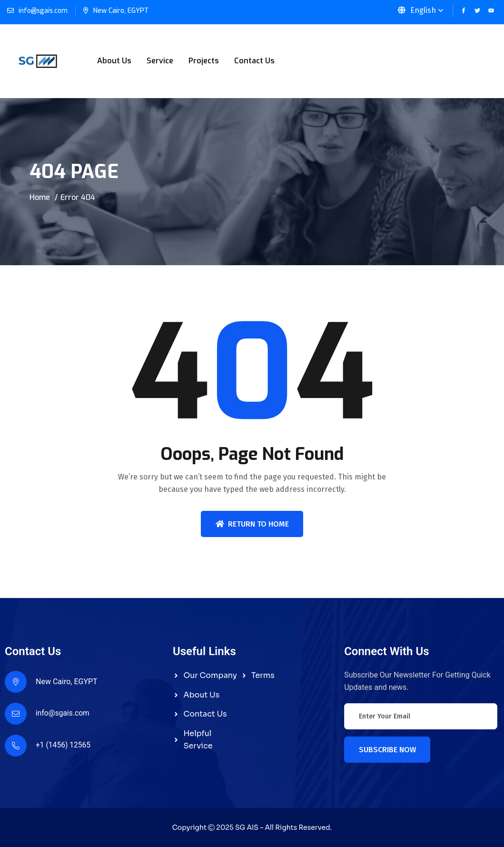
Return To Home (252, 524)
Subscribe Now (387, 750)
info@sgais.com (43, 11)
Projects (204, 61)
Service (160, 61)
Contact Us (254, 61)
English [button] (417, 10)
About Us (114, 61)
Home (40, 197)
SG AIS (247, 827)
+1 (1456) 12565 (64, 745)
